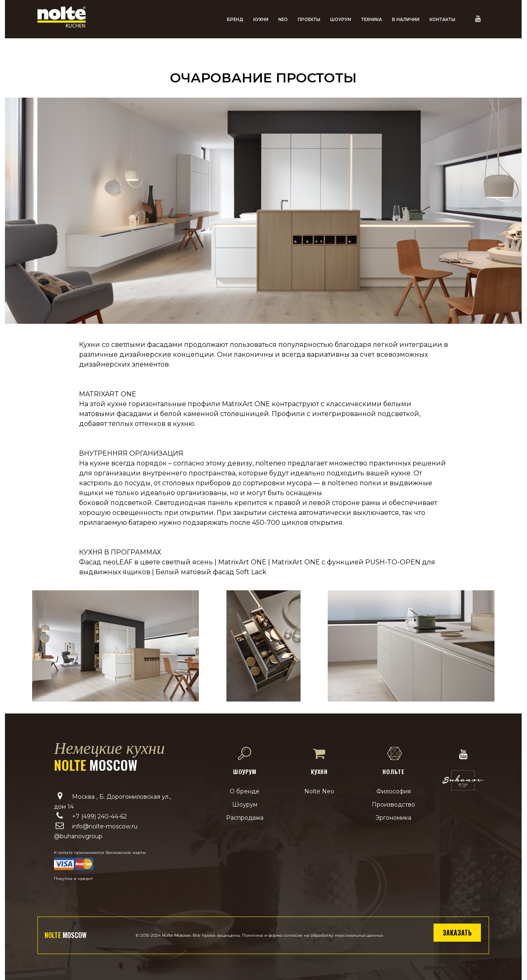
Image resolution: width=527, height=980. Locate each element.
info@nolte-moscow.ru (105, 826)
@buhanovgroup (78, 836)
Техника (372, 20)
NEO (283, 20)
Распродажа (245, 818)
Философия (394, 791)
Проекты (309, 20)
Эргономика (393, 818)
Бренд (235, 20)
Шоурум (341, 20)
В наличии (406, 20)
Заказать (457, 933)
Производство (393, 805)
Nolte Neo (319, 791)
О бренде (245, 791)
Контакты (442, 20)
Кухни (261, 20)
